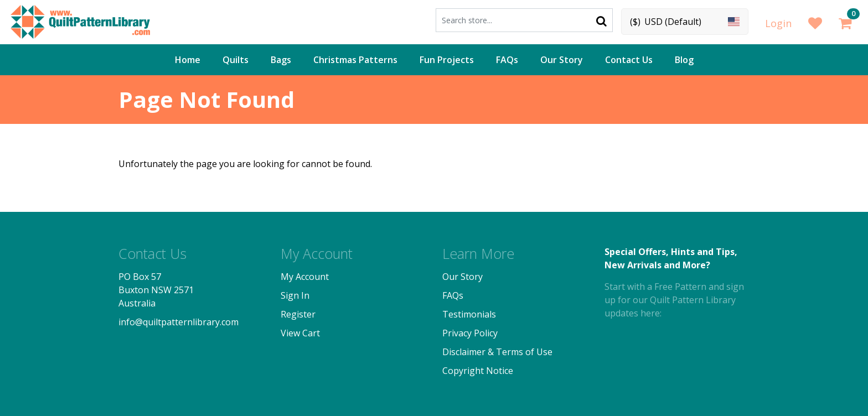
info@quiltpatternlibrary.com (179, 322)
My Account (305, 277)
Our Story (562, 60)
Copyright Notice (478, 371)
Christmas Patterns (355, 60)
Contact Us (629, 60)
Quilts (236, 60)
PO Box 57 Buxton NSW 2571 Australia (156, 290)
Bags (281, 60)
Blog (684, 60)
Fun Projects (447, 60)
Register (298, 314)
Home (188, 60)
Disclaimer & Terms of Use (497, 352)
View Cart (300, 333)
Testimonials (469, 314)
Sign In (295, 295)
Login (778, 23)
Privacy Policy (470, 333)
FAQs (507, 60)
